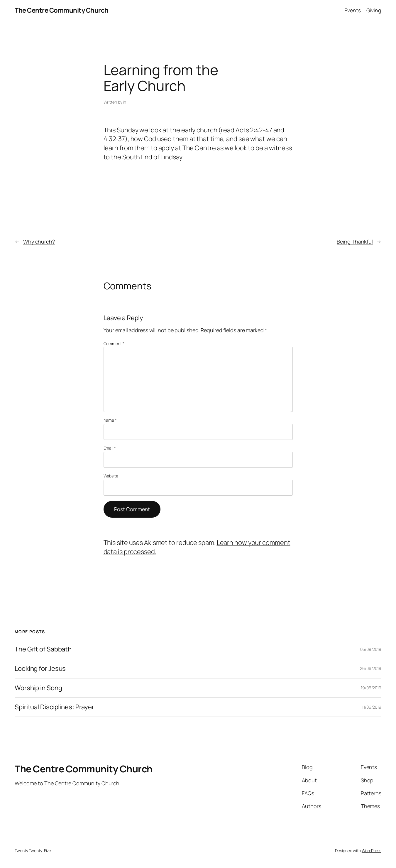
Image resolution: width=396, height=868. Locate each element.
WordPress (372, 851)
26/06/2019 (371, 668)
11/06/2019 (372, 707)
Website (111, 476)
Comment (114, 343)
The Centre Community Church (62, 10)
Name (110, 420)
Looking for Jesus (40, 669)
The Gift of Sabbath (43, 649)
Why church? (39, 242)
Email (110, 448)
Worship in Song (38, 688)
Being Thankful (355, 242)
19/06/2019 (371, 688)
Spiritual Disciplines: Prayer (54, 707)
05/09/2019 (371, 649)
